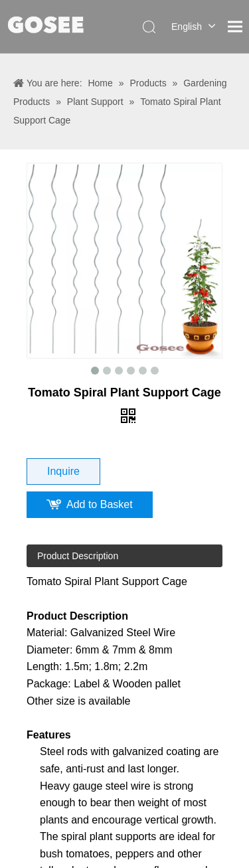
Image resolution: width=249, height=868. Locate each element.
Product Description (78, 556)
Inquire (63, 471)
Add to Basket (100, 504)
